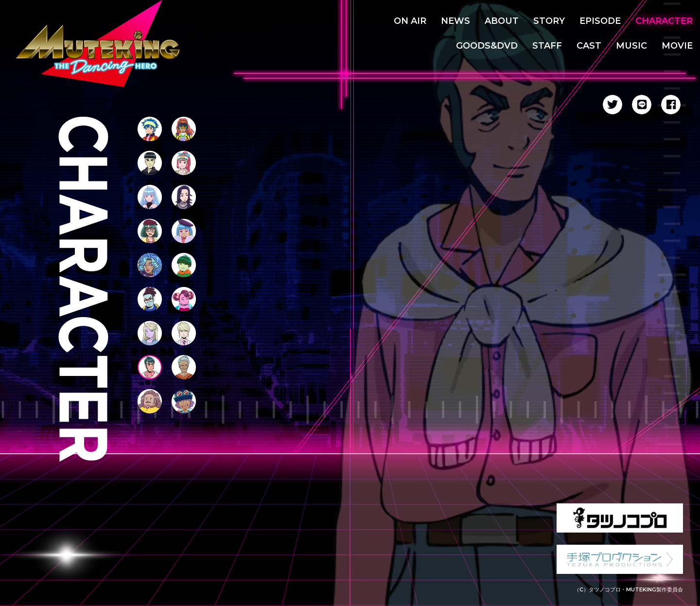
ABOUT (502, 21)
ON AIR (410, 21)
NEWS (455, 21)
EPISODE (600, 21)
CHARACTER (664, 21)
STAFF (547, 46)
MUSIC (631, 46)
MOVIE (677, 46)
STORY (549, 21)
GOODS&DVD (487, 46)
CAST (589, 46)
